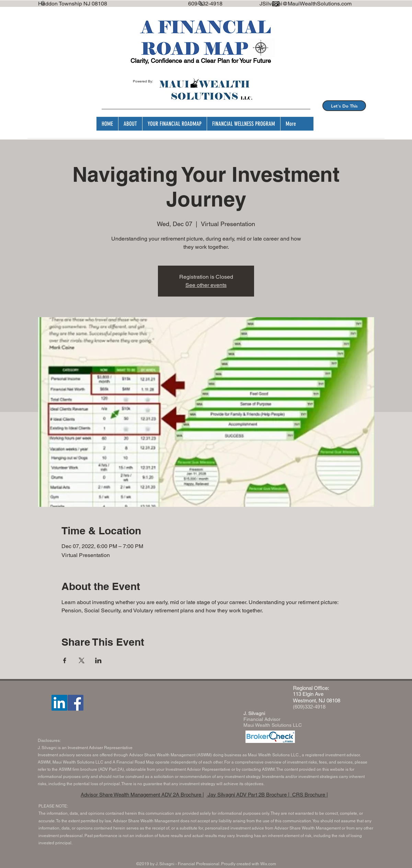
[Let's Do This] (344, 106)
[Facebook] (76, 703)
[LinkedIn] (59, 703)
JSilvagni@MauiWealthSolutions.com (306, 4)
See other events (206, 285)
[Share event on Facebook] (65, 660)
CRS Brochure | (309, 795)
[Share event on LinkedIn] (98, 660)
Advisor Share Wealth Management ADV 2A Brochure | (142, 795)
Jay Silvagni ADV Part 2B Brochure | (249, 795)
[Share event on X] (82, 660)
